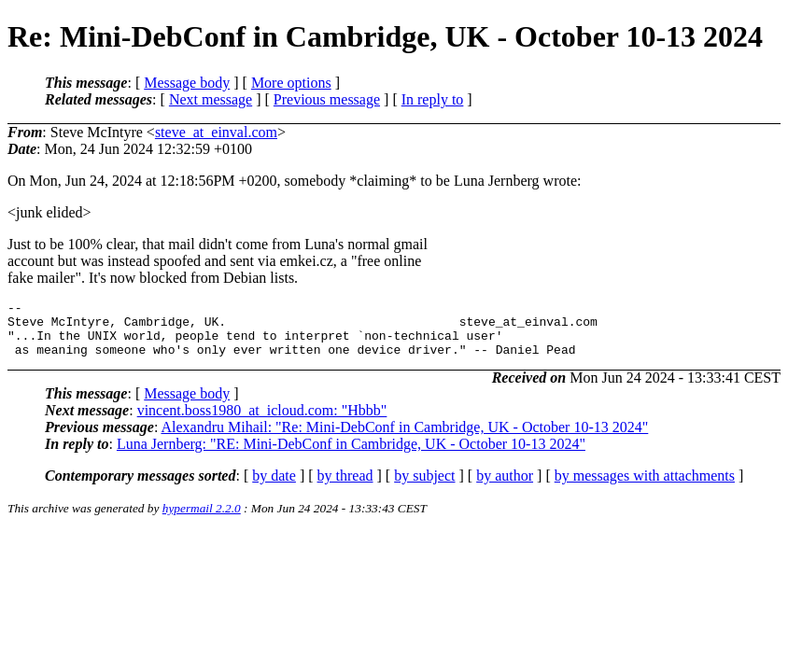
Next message (211, 99)
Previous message (327, 99)
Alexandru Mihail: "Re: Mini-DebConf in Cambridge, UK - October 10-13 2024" (404, 438)
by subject (424, 487)
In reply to (433, 99)
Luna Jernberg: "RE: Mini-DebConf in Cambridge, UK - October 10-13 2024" (351, 455)
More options (291, 83)
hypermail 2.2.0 (202, 519)
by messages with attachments (645, 487)
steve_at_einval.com (216, 132)
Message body (187, 83)
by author (505, 487)
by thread (345, 487)
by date (274, 487)
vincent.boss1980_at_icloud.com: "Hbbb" (262, 421)
